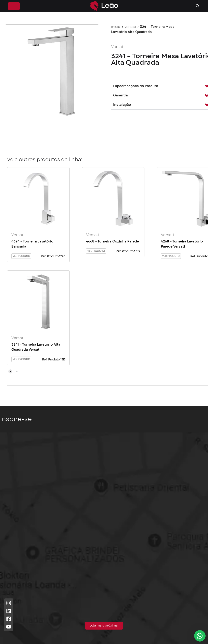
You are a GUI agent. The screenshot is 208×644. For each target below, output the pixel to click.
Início (116, 27)
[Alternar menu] (15, 6)
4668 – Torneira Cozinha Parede (113, 242)
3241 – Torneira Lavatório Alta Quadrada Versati (36, 348)
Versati (130, 27)
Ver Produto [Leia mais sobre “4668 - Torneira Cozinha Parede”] (96, 251)
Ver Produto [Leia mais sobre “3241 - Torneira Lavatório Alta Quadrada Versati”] (21, 360)
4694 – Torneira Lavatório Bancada (32, 244)
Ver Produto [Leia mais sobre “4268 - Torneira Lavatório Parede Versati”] (171, 256)
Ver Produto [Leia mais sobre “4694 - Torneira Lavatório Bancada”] (21, 256)
